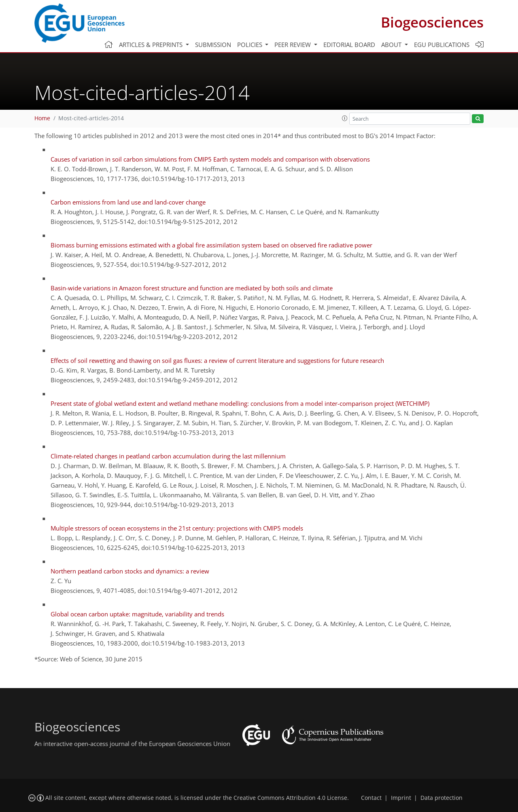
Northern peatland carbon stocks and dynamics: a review (130, 571)
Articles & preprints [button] (152, 45)
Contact (371, 798)
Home (42, 118)
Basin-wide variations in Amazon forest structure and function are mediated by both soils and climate (192, 288)
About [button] (392, 45)
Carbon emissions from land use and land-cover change (128, 202)
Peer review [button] (293, 45)
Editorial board (349, 45)
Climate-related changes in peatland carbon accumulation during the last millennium (168, 456)
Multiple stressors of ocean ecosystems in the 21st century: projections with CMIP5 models (177, 528)
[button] (345, 118)
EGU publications (442, 45)
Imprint (401, 798)
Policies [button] (251, 45)
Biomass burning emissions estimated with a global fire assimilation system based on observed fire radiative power (211, 245)
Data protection (442, 798)
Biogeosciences (432, 22)
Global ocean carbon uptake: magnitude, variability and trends (137, 614)
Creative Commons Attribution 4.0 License (290, 798)
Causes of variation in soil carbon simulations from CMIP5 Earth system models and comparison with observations (210, 159)
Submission (213, 45)
